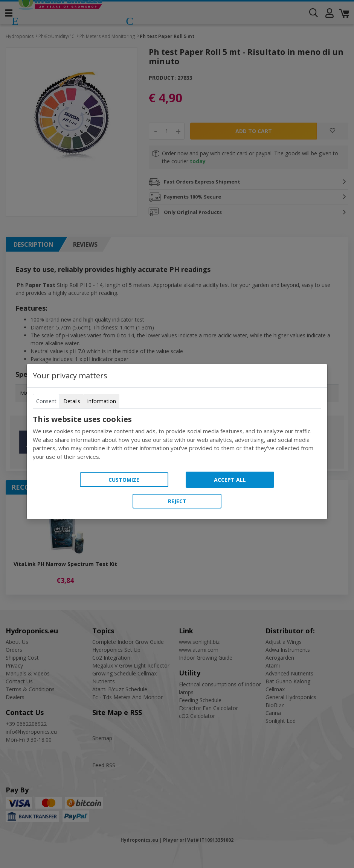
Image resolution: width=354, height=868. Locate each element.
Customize (124, 480)
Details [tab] (72, 401)
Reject (177, 501)
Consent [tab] (46, 401)
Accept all (230, 480)
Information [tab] (101, 401)
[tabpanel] (177, 438)
